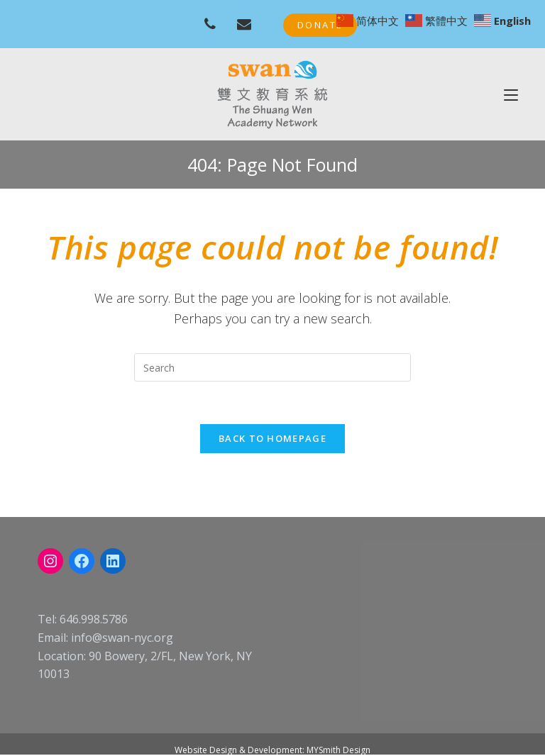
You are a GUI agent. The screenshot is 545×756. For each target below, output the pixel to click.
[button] (320, 25)
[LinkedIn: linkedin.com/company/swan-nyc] (113, 561)
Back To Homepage (272, 438)
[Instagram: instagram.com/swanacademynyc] (50, 561)
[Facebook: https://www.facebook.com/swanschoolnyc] (82, 561)
